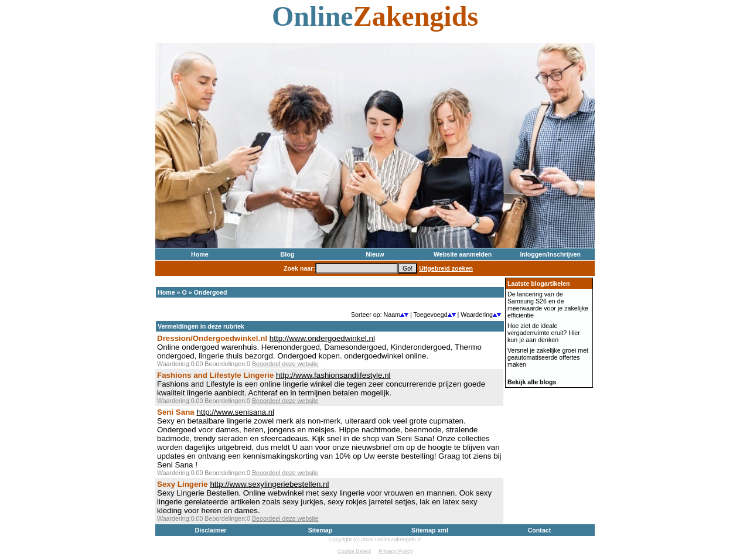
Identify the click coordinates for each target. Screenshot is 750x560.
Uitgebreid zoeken (446, 268)
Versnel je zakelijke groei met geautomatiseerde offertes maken (548, 357)
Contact (540, 530)
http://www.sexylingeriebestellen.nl (269, 484)
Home (200, 254)
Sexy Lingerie (183, 484)
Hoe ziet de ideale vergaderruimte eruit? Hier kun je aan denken (544, 333)
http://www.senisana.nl (235, 412)
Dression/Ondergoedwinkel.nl (212, 338)
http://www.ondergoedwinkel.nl (322, 338)
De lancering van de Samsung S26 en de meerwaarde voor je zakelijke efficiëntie (548, 305)
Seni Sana (176, 412)
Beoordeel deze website (285, 364)
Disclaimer (211, 530)
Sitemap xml (430, 530)
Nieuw (375, 254)
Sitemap (320, 530)
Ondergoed (211, 292)
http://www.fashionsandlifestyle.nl (333, 375)
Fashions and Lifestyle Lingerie (215, 375)
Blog (288, 254)
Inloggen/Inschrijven (550, 254)
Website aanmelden (463, 254)
